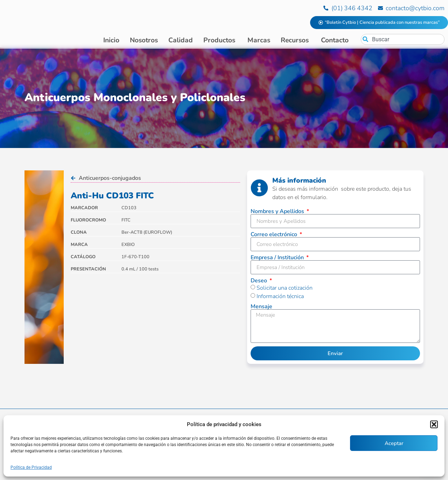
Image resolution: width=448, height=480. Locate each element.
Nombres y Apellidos (278, 213)
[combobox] (403, 39)
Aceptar (394, 443)
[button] (434, 424)
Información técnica (280, 298)
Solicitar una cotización (285, 289)
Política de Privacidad (31, 467)
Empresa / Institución (278, 259)
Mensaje (261, 308)
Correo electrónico (275, 236)
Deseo (260, 282)
